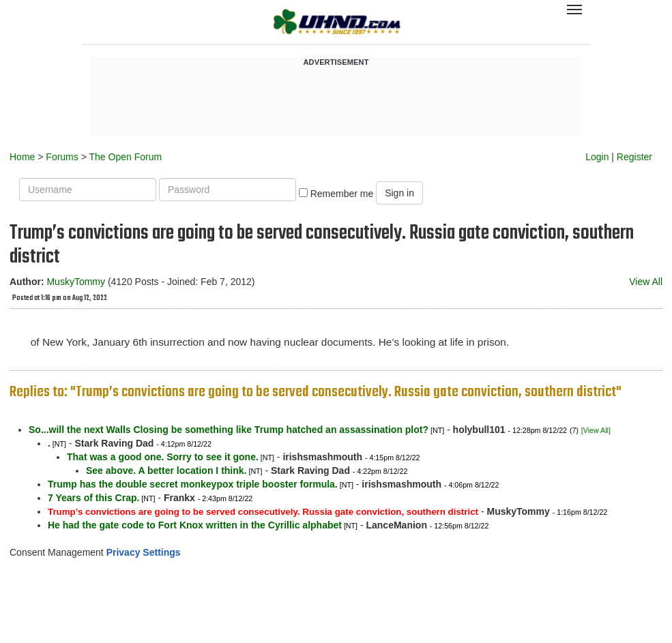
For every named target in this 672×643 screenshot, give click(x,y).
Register (634, 157)
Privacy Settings (144, 552)
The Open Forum (125, 157)
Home (22, 157)
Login (597, 157)
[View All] (596, 430)
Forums (62, 157)
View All (646, 282)
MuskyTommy (76, 282)
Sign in (399, 193)
